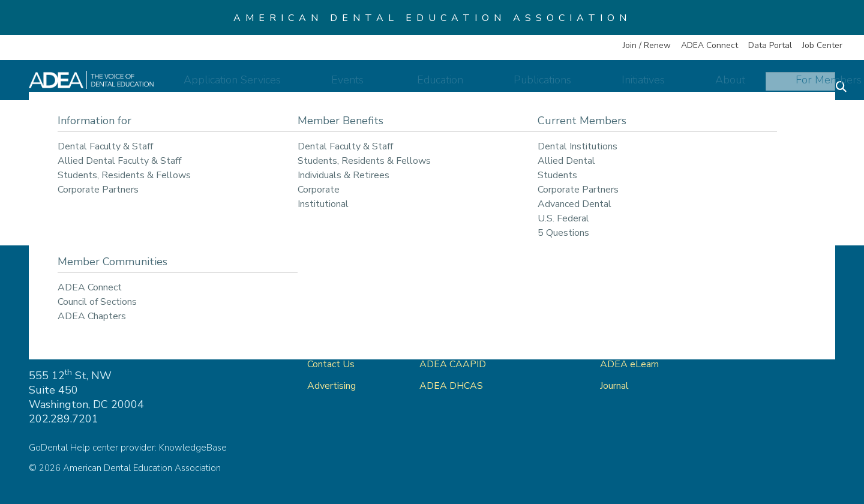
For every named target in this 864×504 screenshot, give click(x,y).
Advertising (333, 386)
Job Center (822, 45)
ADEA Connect (709, 45)
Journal (614, 386)
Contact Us (331, 364)
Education (477, 85)
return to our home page (560, 195)
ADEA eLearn (629, 364)
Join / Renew (647, 45)
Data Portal (770, 45)
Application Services (309, 85)
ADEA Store (627, 321)
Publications (560, 85)
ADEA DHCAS (451, 386)
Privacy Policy (757, 321)
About (708, 85)
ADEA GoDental (455, 321)
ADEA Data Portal (640, 343)
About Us (328, 343)
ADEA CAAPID (453, 364)
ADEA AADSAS (455, 343)
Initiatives (641, 85)
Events (406, 85)
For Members (787, 85)
